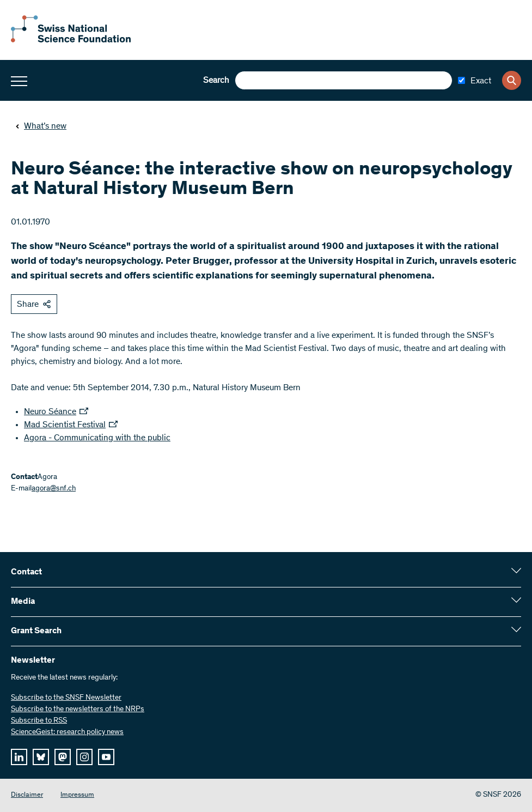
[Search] (512, 80)
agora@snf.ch (54, 489)
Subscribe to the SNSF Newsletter (66, 698)
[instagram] (84, 757)
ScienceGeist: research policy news (67, 732)
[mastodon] (63, 757)
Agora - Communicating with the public (97, 438)
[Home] (71, 40)
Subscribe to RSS (39, 721)
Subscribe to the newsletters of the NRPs (78, 710)
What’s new (41, 126)
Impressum (77, 795)
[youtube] (106, 757)
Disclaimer (27, 795)
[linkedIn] (19, 757)
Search (216, 81)
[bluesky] (41, 757)
